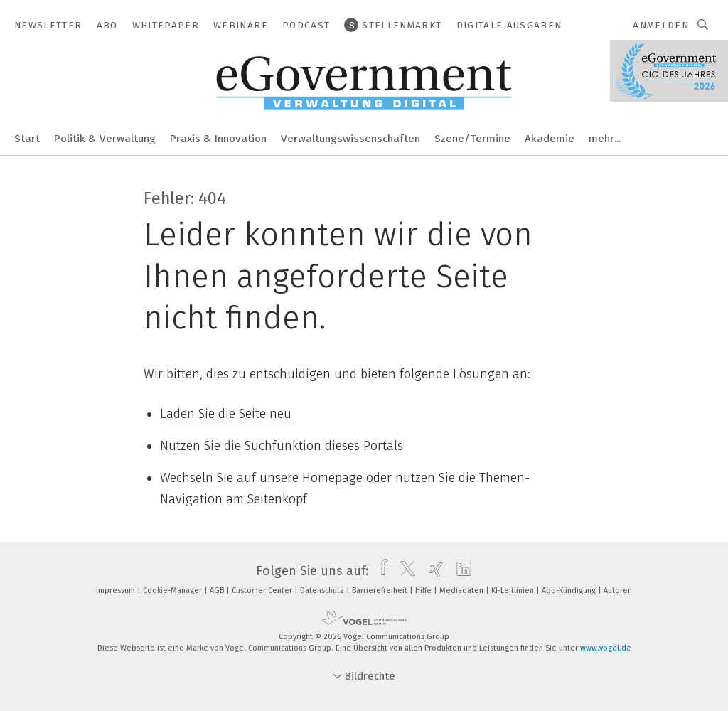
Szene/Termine (472, 139)
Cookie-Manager (173, 590)
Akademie (550, 139)
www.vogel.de (606, 648)
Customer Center (263, 590)
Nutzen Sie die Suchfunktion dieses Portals (282, 446)
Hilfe (424, 590)
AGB (218, 590)
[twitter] (404, 571)
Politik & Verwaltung (105, 139)
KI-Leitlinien (514, 590)
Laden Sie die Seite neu (226, 414)
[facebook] (380, 571)
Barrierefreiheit (381, 590)
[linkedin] (460, 571)
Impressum (117, 590)
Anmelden (661, 25)
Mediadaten (462, 590)
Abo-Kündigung (570, 590)
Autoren (618, 590)
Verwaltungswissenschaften (350, 139)
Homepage (332, 478)
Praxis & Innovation (218, 139)
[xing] (433, 571)
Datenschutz (323, 590)
